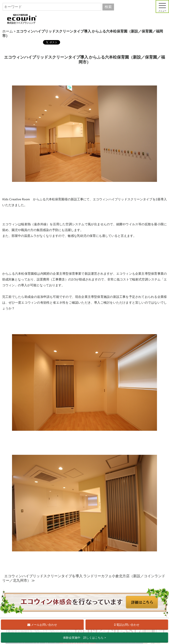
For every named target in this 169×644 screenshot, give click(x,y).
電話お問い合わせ (127, 625)
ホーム (8, 31)
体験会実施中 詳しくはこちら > (84, 638)
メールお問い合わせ (42, 625)
